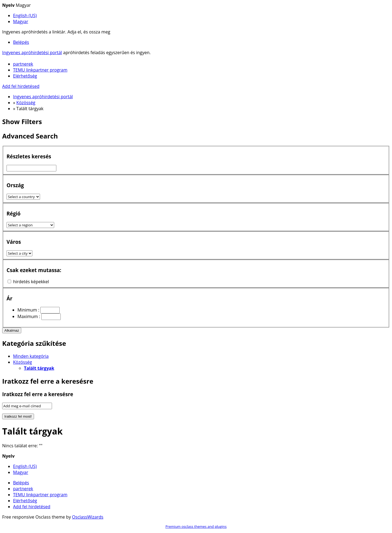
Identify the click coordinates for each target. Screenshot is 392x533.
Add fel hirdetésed (21, 86)
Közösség (22, 362)
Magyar (21, 21)
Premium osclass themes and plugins (196, 526)
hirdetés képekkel (31, 282)
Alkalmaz (12, 330)
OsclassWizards (88, 517)
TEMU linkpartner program (40, 70)
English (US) (25, 16)
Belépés (21, 42)
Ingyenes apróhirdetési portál (32, 53)
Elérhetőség (25, 76)
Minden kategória (31, 356)
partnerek (23, 64)
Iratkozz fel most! (18, 416)
